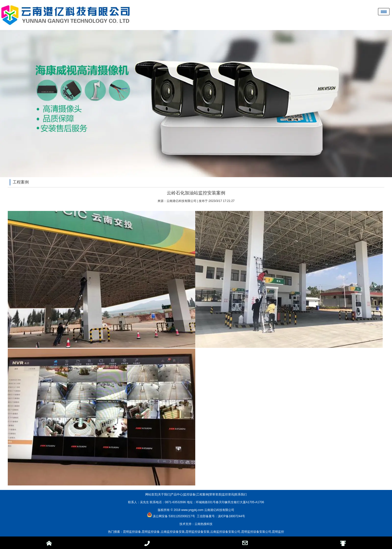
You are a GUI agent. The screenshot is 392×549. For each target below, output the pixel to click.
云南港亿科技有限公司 (181, 201)
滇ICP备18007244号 (231, 516)
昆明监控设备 (132, 532)
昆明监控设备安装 (197, 532)
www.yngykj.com (192, 510)
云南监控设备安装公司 (225, 532)
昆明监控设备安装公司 (256, 532)
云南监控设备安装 (173, 532)
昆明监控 (278, 532)
